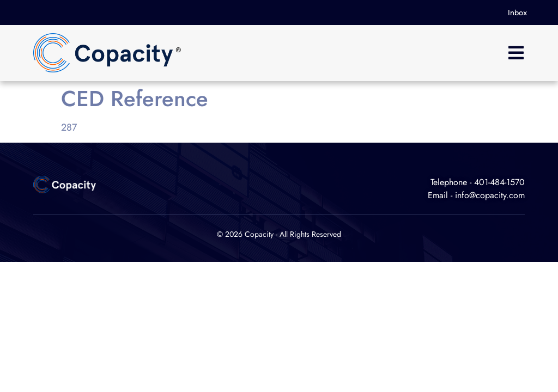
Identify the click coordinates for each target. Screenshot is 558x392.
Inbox (517, 13)
